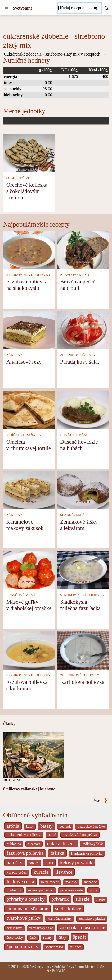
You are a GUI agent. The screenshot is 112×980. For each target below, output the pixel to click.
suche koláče (68, 908)
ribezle (83, 899)
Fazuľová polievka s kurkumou (27, 685)
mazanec (90, 882)
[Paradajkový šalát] (83, 330)
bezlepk (65, 826)
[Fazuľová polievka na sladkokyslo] (29, 249)
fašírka (57, 853)
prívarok (60, 899)
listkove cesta (20, 881)
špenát (80, 937)
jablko (34, 863)
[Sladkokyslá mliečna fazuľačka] (83, 569)
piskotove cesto (72, 890)
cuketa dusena (61, 843)
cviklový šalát (93, 844)
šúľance (76, 947)
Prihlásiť (59, 971)
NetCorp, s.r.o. (40, 967)
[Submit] (107, 8)
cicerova (34, 844)
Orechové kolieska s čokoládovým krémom (27, 191)
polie (93, 890)
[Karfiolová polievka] (83, 650)
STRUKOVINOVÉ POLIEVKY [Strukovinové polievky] (28, 275)
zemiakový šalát (41, 928)
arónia (13, 826)
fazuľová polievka (25, 853)
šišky (62, 938)
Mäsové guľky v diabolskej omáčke (29, 605)
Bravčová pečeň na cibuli (78, 285)
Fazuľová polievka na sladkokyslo (27, 285)
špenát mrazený (23, 947)
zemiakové (15, 928)
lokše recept (50, 882)
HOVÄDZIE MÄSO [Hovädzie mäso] (74, 435)
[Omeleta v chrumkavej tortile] (29, 409)
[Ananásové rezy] (29, 330)
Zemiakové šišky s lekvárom (79, 525)
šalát (33, 938)
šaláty (47, 938)
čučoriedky (15, 938)
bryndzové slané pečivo (80, 835)
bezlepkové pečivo (91, 826)
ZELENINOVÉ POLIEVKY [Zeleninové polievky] (80, 675)
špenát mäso (54, 947)
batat (30, 826)
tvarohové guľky (24, 918)
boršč (52, 835)
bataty (46, 826)
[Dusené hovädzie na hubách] (83, 409)
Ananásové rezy (24, 362)
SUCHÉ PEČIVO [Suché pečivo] (18, 178)
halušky (15, 862)
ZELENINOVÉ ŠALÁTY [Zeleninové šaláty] (78, 355)
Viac (100, 800)
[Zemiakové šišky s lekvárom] (83, 490)
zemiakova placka (92, 919)
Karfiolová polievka (82, 682)
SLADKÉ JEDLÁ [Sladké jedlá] (72, 515)
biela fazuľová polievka (24, 835)
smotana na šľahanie (27, 908)
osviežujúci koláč (41, 890)
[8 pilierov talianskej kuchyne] (33, 755)
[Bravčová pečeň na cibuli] (83, 249)
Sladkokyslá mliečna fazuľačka (80, 605)
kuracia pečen (17, 873)
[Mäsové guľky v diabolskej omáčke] (29, 569)
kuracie (41, 872)
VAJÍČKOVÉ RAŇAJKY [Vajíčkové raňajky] (24, 435)
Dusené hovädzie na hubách (79, 445)
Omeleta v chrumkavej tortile (29, 445)
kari (49, 862)
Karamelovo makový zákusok (25, 525)
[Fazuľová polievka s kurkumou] (29, 650)
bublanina (14, 844)
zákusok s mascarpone (83, 928)
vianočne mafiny (60, 919)
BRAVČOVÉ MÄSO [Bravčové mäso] (75, 275)
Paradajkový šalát (80, 362)
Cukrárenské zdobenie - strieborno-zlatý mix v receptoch (56, 54)
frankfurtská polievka (87, 853)
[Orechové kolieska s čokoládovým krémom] (29, 152)
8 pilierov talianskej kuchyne (29, 789)
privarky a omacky (26, 899)
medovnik (14, 890)
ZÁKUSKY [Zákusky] (14, 355)
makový (71, 882)
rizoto (101, 899)
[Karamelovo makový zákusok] (29, 490)
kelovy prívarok (76, 862)
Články (9, 724)
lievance (64, 872)
